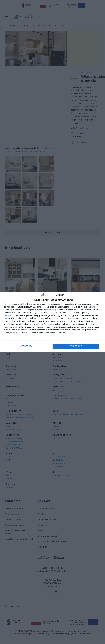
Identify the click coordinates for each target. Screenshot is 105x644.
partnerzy (8, 316)
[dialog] (52, 322)
